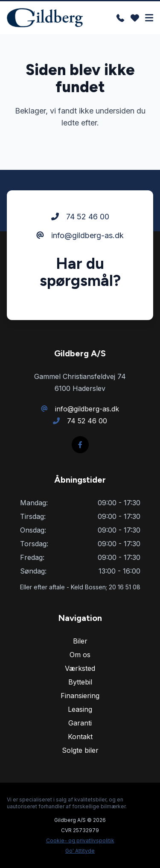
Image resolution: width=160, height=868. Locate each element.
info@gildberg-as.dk (80, 235)
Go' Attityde (80, 851)
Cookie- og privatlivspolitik (80, 840)
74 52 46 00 (80, 217)
